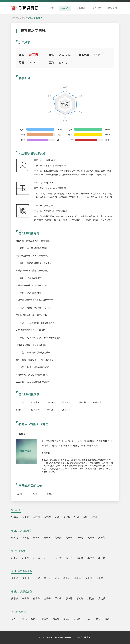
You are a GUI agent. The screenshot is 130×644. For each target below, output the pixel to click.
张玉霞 (36, 578)
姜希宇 (45, 619)
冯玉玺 (25, 538)
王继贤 (34, 494)
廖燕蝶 (69, 598)
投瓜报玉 (20, 402)
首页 (51, 8)
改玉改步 (66, 410)
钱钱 (107, 619)
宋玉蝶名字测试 (35, 18)
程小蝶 (36, 598)
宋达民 (95, 517)
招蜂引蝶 (82, 402)
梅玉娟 (25, 578)
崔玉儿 (67, 578)
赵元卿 (19, 494)
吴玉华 (91, 538)
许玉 (57, 578)
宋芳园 (36, 517)
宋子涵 (25, 558)
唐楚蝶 (102, 598)
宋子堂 (69, 558)
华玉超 (80, 538)
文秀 (13, 619)
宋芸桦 (47, 517)
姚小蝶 (15, 598)
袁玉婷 (89, 578)
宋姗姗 (80, 558)
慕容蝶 (80, 598)
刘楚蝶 (91, 598)
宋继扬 (15, 517)
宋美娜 (25, 517)
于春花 (23, 619)
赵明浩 (78, 619)
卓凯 (87, 619)
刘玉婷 (58, 538)
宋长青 (58, 558)
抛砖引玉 (51, 402)
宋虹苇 (67, 517)
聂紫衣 (34, 619)
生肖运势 (97, 8)
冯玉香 (47, 538)
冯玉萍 (36, 538)
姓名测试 (65, 8)
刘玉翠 (69, 538)
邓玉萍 (78, 578)
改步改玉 (51, 410)
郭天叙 (56, 619)
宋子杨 (15, 558)
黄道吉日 (113, 8)
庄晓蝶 (25, 598)
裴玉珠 (15, 578)
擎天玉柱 (35, 410)
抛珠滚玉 (35, 402)
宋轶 (85, 517)
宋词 (77, 517)
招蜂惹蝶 (97, 402)
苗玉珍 (47, 578)
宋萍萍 (91, 558)
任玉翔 (15, 538)
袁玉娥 (99, 578)
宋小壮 (102, 558)
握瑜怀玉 (20, 410)
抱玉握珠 (66, 402)
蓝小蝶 (47, 598)
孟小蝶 (58, 598)
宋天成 (36, 558)
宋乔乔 (47, 558)
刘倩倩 (97, 619)
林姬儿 (50, 494)
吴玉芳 (102, 538)
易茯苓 (67, 619)
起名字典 (81, 8)
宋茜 (57, 517)
